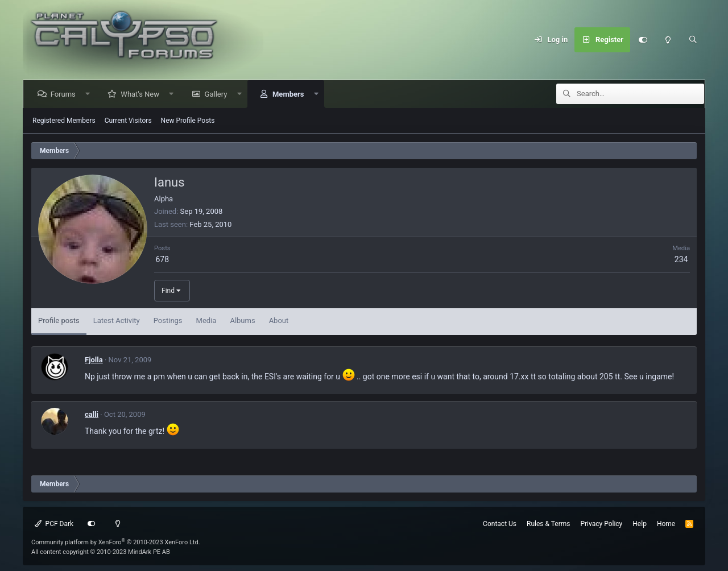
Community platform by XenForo (116, 542)
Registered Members (64, 121)
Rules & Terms (548, 524)
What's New (142, 94)
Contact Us (500, 524)
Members (290, 94)
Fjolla (94, 360)
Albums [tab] (242, 320)
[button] (90, 94)
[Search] (693, 40)
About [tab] (279, 320)
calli (92, 414)
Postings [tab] (168, 320)
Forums (65, 94)
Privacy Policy (601, 524)
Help (640, 524)
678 (162, 259)
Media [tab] (206, 320)
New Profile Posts (188, 121)
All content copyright (101, 552)
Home (666, 524)
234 (681, 259)
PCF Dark (54, 524)
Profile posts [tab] (59, 320)
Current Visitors (128, 121)
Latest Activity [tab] (117, 320)
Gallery (218, 94)
